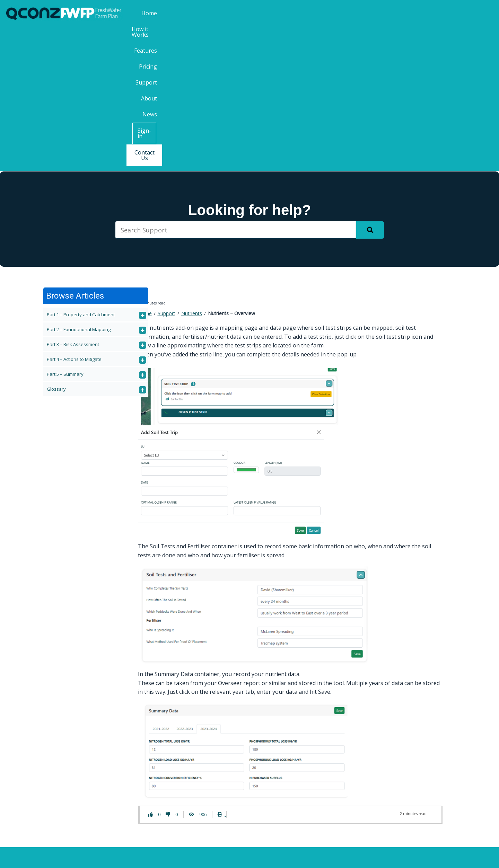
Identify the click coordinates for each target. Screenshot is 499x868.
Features (287, 13)
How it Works (247, 13)
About (377, 13)
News (402, 13)
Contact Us (474, 14)
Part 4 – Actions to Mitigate (74, 215)
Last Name (386, 770)
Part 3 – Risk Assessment (73, 200)
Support (348, 13)
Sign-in (435, 14)
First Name (386, 742)
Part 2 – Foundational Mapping (79, 185)
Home (212, 13)
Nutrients (192, 169)
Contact (135, 765)
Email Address (391, 798)
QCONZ (245, 857)
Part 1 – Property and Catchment (81, 170)
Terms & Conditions (286, 857)
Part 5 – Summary (65, 230)
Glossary (56, 245)
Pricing (317, 13)
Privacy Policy (335, 857)
